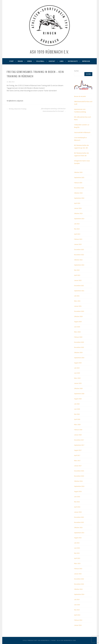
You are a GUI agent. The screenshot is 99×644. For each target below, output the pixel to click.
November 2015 (79, 522)
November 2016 (79, 476)
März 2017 (77, 461)
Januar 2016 (78, 512)
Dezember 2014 (79, 579)
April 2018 (77, 419)
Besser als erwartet (80, 96)
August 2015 (78, 538)
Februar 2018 (78, 430)
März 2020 (77, 332)
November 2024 (79, 188)
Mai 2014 (77, 610)
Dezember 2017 (79, 440)
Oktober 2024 (78, 193)
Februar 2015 (78, 569)
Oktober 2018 (78, 388)
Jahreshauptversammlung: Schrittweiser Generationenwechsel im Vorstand (53, 110)
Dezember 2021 (79, 286)
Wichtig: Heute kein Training (17, 109)
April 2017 (77, 455)
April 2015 (77, 558)
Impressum (86, 61)
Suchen (76, 71)
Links (62, 61)
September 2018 (79, 394)
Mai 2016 (77, 502)
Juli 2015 (77, 543)
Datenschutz (73, 61)
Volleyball (40, 61)
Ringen (20, 61)
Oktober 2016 (78, 481)
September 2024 (79, 198)
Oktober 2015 (78, 527)
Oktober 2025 (78, 172)
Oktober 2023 (78, 213)
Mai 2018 (77, 414)
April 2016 (77, 507)
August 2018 (78, 399)
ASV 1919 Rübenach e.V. (49, 52)
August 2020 (78, 322)
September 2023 (79, 219)
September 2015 (79, 533)
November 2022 (79, 255)
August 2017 (78, 450)
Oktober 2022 (78, 260)
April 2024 (77, 203)
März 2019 (77, 378)
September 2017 (79, 445)
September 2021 (79, 291)
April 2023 (77, 234)
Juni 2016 (77, 497)
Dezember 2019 (79, 342)
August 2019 (78, 363)
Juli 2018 (77, 404)
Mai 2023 (77, 229)
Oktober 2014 (78, 589)
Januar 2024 (78, 208)
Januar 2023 (78, 244)
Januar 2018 (78, 435)
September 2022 (79, 265)
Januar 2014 (78, 625)
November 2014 (79, 584)
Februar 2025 (78, 183)
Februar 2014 (78, 620)
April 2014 (77, 615)
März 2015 (77, 563)
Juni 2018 (77, 409)
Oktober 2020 (78, 316)
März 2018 (77, 424)
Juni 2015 (77, 548)
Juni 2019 (77, 373)
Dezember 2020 (79, 311)
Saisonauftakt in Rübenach (82, 132)
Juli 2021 (77, 296)
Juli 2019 (77, 368)
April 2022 (77, 275)
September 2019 (79, 358)
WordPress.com (70, 640)
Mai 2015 (77, 553)
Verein (29, 61)
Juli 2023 (77, 224)
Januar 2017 (78, 466)
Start (11, 61)
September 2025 (79, 177)
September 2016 (79, 486)
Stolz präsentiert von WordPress (36, 640)
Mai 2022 (77, 270)
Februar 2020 (78, 337)
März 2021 (77, 301)
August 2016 (78, 491)
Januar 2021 (78, 306)
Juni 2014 (77, 605)
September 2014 (79, 594)
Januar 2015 (78, 574)
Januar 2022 (78, 280)
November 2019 (79, 347)
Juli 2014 (77, 599)
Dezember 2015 (79, 517)
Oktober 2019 (78, 352)
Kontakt (52, 61)
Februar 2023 (78, 239)
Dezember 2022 (79, 249)
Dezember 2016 (79, 471)
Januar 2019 (78, 383)
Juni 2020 (77, 327)
